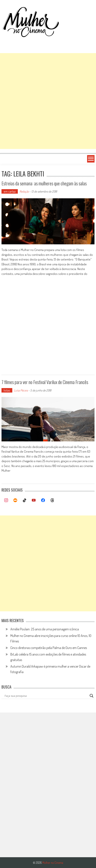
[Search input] (46, 696)
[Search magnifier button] (92, 696)
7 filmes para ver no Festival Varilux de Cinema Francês (45, 382)
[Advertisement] (48, 101)
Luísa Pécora (21, 390)
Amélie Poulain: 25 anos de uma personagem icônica (45, 629)
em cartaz (10, 191)
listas (7, 390)
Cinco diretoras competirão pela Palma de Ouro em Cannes (49, 648)
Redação (24, 191)
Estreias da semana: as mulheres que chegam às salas (44, 183)
